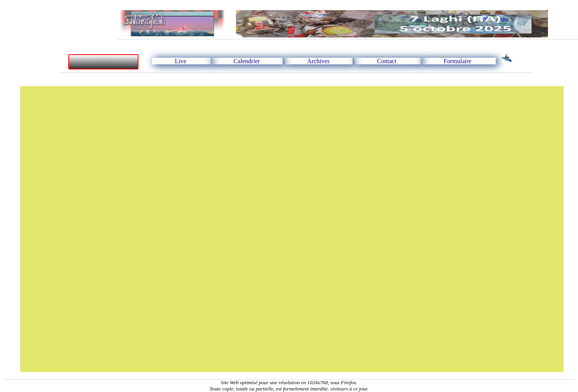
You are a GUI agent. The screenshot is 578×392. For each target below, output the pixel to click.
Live (180, 61)
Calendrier (247, 61)
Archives (319, 61)
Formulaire (458, 61)
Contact (387, 61)
